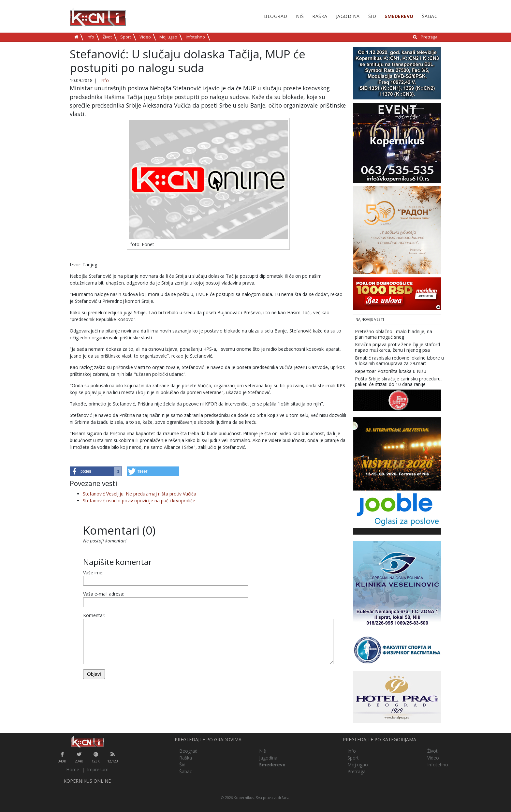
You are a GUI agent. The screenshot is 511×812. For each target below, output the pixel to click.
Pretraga (429, 37)
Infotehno (195, 37)
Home (73, 769)
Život (107, 37)
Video (145, 37)
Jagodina (348, 16)
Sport (126, 37)
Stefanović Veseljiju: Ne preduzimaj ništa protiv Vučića (139, 494)
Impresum (98, 769)
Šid (372, 16)
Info (90, 37)
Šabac (430, 16)
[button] (96, 471)
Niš (300, 16)
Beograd (276, 16)
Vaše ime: (93, 573)
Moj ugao (168, 37)
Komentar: (94, 615)
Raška (320, 16)
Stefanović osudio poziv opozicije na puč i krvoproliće (139, 501)
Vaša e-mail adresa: (104, 594)
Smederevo (399, 16)
